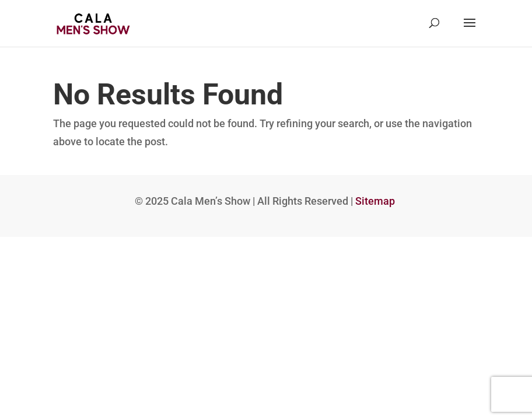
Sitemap (375, 201)
